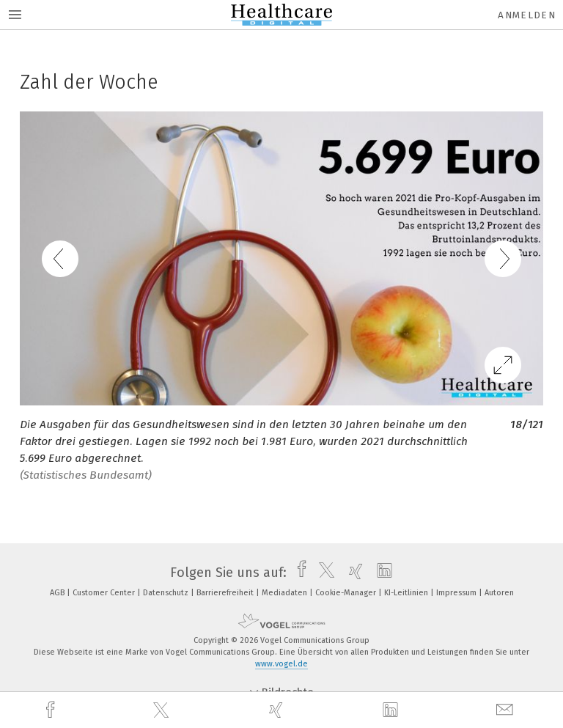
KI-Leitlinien (407, 593)
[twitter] (163, 710)
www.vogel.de (281, 664)
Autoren (499, 593)
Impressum (457, 593)
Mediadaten (286, 593)
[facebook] (52, 710)
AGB (58, 593)
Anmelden (527, 15)
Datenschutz (167, 593)
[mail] (507, 710)
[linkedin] (392, 710)
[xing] (278, 710)
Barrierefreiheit (226, 593)
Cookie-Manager (347, 593)
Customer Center (105, 593)
